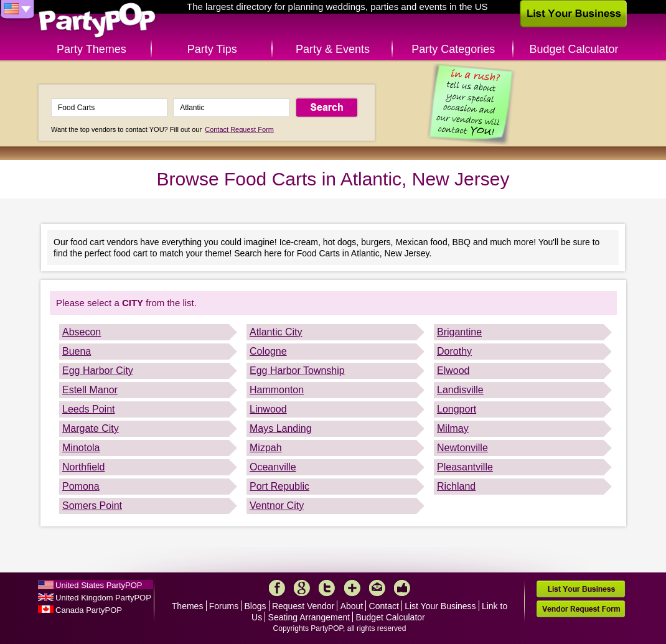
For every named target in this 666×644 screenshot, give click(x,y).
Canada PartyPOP (89, 610)
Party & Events (333, 49)
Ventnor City (277, 506)
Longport (457, 409)
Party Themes (91, 49)
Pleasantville (465, 467)
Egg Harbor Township (297, 371)
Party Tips (212, 49)
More (352, 588)
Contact (384, 606)
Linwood (268, 409)
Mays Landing (281, 428)
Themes (188, 606)
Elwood (453, 371)
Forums (224, 606)
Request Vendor (303, 606)
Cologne (268, 351)
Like (402, 588)
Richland (456, 486)
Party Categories (453, 49)
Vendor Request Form (581, 609)
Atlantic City (276, 332)
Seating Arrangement (309, 617)
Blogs (256, 606)
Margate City (91, 428)
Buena (77, 351)
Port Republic (279, 486)
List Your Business (440, 606)
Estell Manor (90, 390)
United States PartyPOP (99, 585)
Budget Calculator (574, 49)
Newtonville (462, 448)
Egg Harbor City (98, 371)
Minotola (81, 448)
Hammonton (277, 390)
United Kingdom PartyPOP (103, 598)
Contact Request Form (239, 129)
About (352, 606)
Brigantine (459, 332)
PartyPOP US (97, 21)
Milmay (453, 428)
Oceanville (273, 467)
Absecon (82, 332)
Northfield (83, 467)
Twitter (327, 588)
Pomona (81, 486)
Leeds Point (89, 409)
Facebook (277, 588)
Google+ (302, 588)
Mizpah (266, 448)
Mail (377, 588)
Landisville (460, 390)
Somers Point (92, 506)
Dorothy (454, 351)
